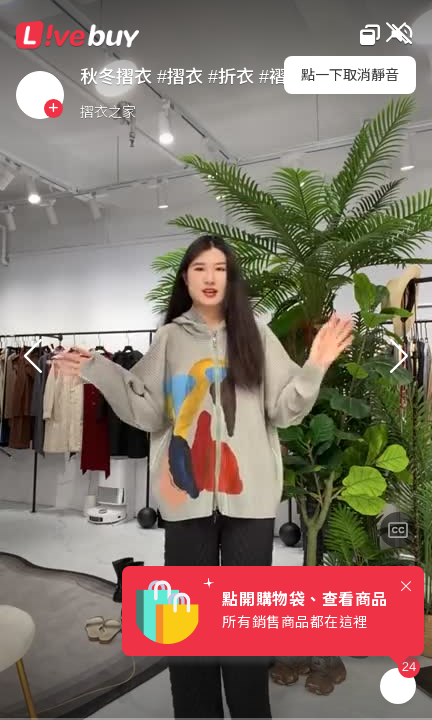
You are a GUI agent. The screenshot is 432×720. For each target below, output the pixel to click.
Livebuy (78, 35)
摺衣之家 (108, 112)
